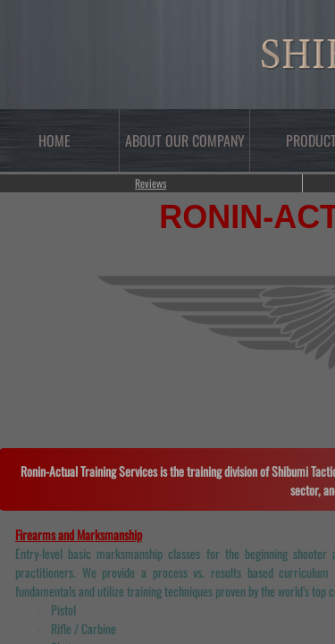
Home (54, 140)
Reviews (151, 183)
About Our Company (185, 140)
